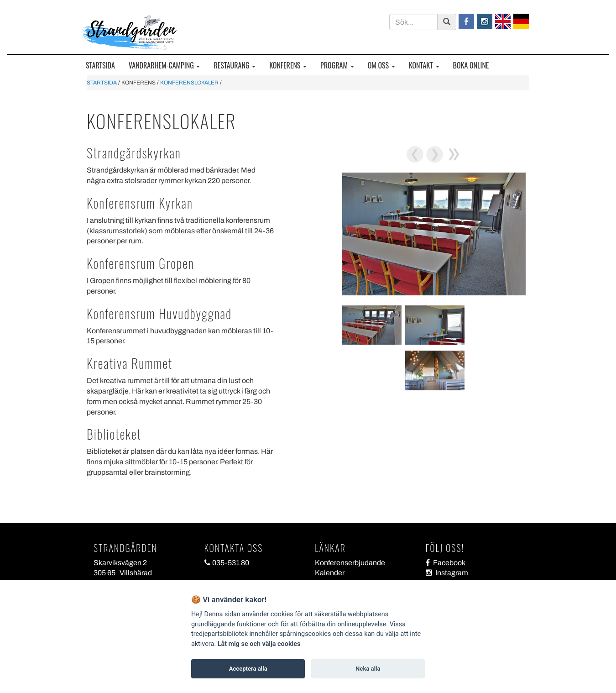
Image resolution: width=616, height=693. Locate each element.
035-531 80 (227, 563)
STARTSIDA (100, 66)
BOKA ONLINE (471, 66)
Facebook (446, 563)
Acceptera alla (248, 669)
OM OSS (381, 66)
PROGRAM (337, 66)
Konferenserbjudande (350, 563)
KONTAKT (424, 66)
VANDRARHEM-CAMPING (164, 66)
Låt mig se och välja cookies (259, 644)
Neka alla (368, 669)
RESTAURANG (235, 66)
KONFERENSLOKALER (189, 83)
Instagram (447, 573)
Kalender (330, 573)
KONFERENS (288, 66)
